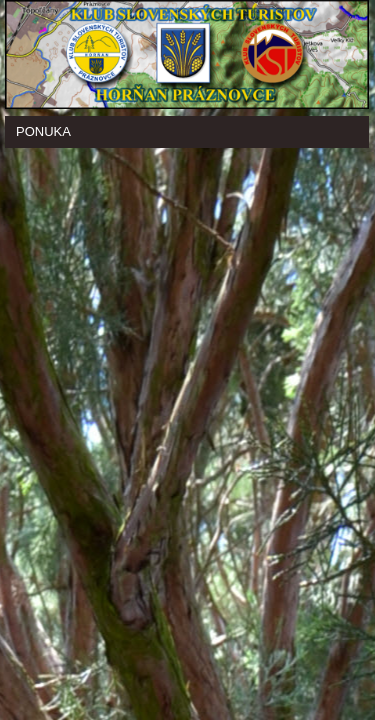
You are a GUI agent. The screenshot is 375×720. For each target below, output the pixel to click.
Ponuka (43, 131)
